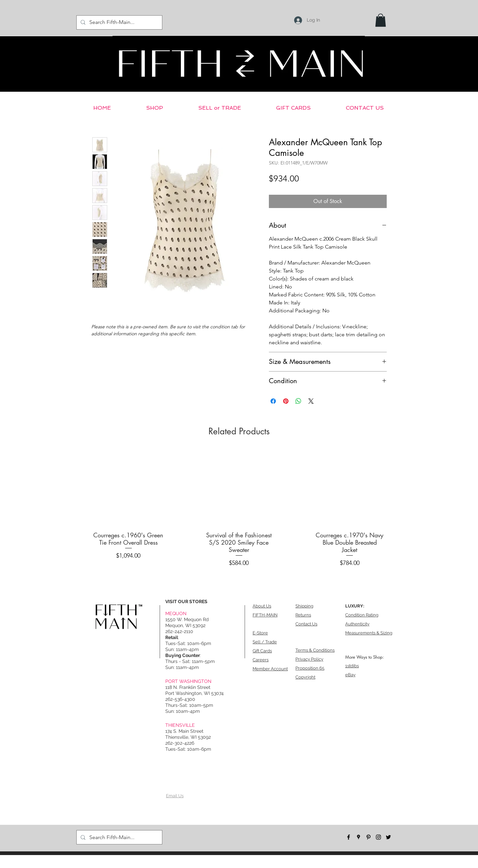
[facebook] (349, 837)
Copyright (305, 677)
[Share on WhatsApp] (298, 401)
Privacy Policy (309, 659)
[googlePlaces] (358, 837)
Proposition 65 (310, 668)
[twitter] (388, 837)
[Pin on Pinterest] (286, 401)
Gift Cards (262, 651)
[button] (381, 20)
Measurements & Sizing (369, 633)
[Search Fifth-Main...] (119, 22)
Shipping (304, 606)
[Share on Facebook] (273, 401)
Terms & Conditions (315, 650)
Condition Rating (362, 615)
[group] (239, 510)
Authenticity (357, 624)
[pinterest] (368, 837)
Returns (303, 615)
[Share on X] (311, 401)
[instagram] (378, 837)
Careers (261, 660)
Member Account (270, 669)
